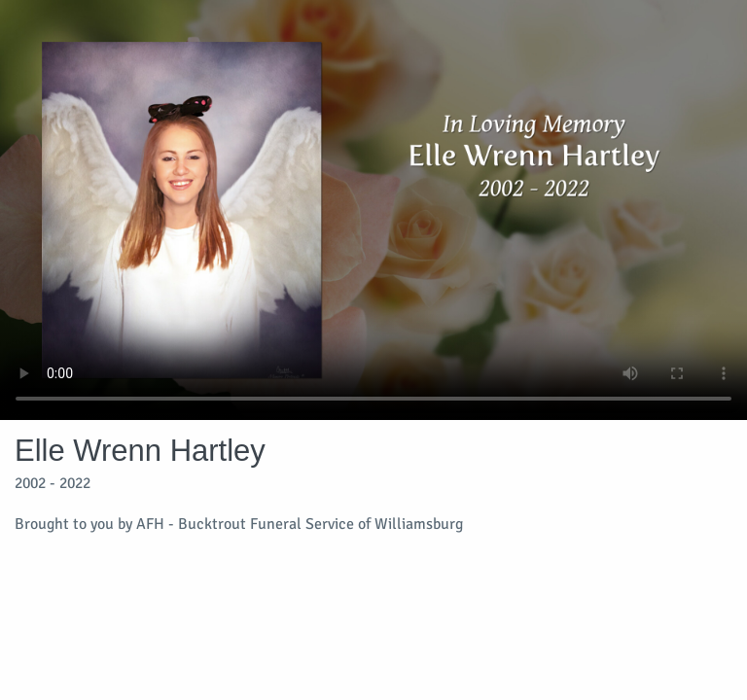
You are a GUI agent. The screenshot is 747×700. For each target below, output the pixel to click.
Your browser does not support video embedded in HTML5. (373, 210)
